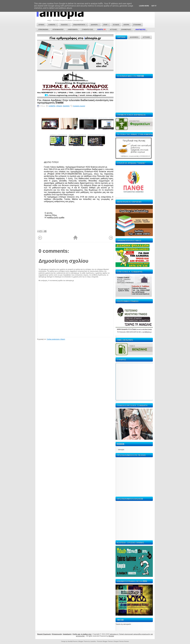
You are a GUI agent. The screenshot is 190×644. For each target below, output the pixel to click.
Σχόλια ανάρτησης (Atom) (56, 339)
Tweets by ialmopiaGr (123, 624)
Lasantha (93, 641)
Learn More (144, 6)
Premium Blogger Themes (105, 641)
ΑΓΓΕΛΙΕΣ (146, 37)
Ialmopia (121, 450)
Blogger (111, 636)
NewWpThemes (73, 641)
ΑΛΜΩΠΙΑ (52, 106)
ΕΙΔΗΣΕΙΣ (66, 106)
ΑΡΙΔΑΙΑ (59, 106)
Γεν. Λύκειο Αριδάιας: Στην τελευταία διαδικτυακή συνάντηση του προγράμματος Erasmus (75, 101)
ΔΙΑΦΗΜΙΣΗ (134, 37)
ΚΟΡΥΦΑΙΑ (121, 37)
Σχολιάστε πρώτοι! (79, 106)
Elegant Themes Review (121, 641)
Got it (154, 6)
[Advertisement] (134, 56)
